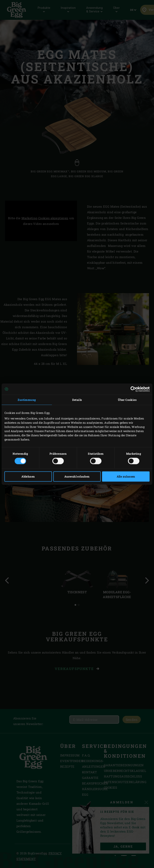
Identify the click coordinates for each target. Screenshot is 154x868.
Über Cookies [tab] (127, 400)
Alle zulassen (126, 476)
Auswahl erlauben (77, 476)
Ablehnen (28, 476)
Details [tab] (77, 400)
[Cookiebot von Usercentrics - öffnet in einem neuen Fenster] (132, 389)
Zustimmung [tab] (27, 400)
